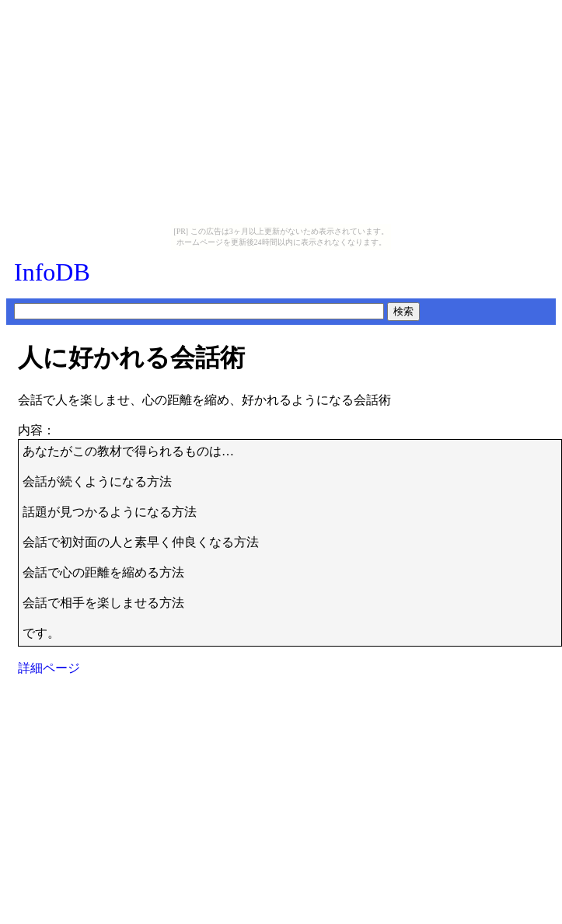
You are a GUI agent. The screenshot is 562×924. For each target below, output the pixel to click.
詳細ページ (49, 668)
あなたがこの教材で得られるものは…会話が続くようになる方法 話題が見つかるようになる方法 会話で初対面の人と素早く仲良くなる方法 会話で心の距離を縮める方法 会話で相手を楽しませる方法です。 (147, 542)
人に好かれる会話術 (131, 357)
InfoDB (52, 272)
